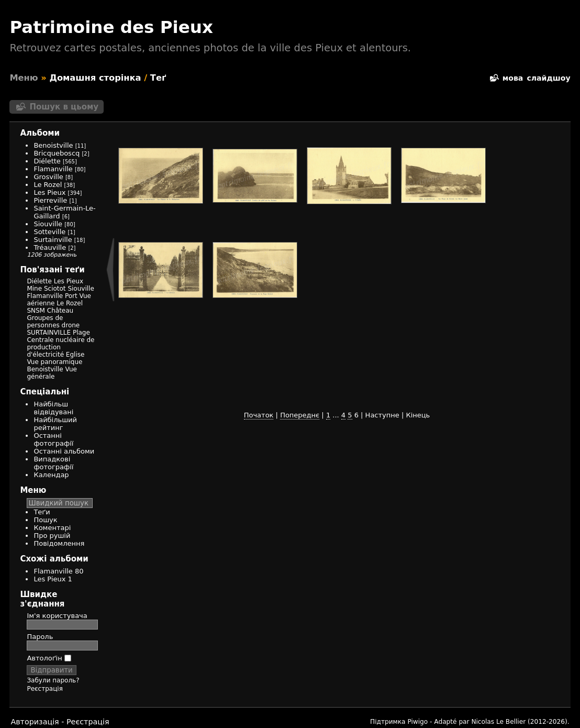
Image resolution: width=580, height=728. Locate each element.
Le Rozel (48, 185)
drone (71, 325)
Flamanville (53, 169)
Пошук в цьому (64, 107)
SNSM (36, 311)
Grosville (48, 177)
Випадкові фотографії (53, 463)
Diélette (47, 161)
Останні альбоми (64, 451)
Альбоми (40, 133)
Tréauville (50, 247)
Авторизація (35, 722)
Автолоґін (49, 658)
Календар (51, 475)
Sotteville (49, 232)
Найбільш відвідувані (53, 408)
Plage (81, 333)
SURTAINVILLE (49, 333)
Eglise (75, 355)
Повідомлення (59, 543)
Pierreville (50, 200)
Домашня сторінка (95, 78)
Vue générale (52, 373)
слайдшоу (548, 78)
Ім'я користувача (57, 616)
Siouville (48, 224)
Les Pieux (49, 192)
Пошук (45, 520)
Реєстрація (44, 689)
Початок (259, 415)
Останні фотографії (53, 439)
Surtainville (53, 240)
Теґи (42, 512)
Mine (34, 289)
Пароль (40, 637)
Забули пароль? (53, 680)
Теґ (158, 78)
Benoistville (53, 145)
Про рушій (52, 536)
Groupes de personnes (45, 322)
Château (60, 311)
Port (71, 296)
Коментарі (52, 528)
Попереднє (300, 415)
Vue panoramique (54, 362)
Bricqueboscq (57, 153)
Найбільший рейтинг (55, 424)
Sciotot (55, 289)
